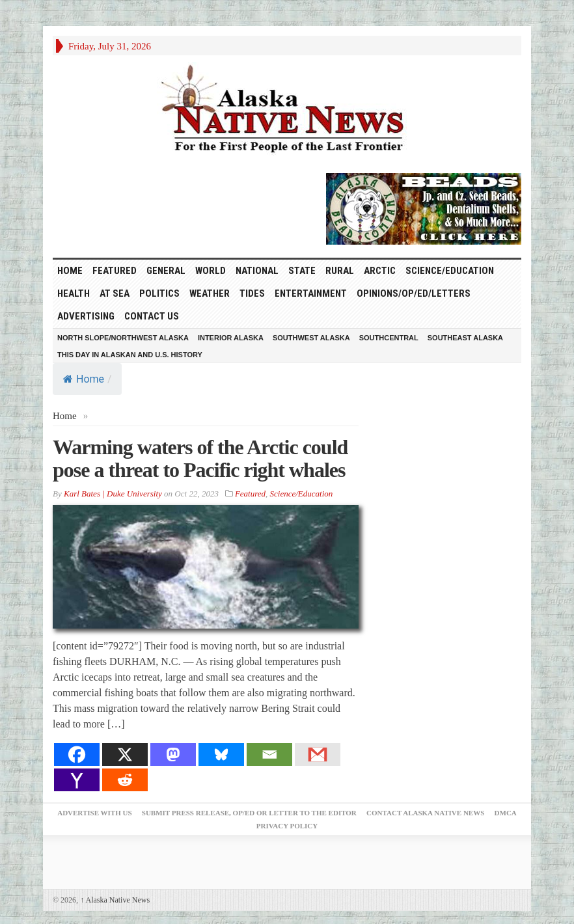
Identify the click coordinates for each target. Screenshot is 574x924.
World (211, 271)
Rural (340, 271)
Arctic (380, 271)
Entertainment (311, 293)
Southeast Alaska (465, 338)
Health (74, 293)
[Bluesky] (221, 754)
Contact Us (152, 316)
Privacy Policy (287, 826)
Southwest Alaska (311, 338)
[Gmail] (318, 754)
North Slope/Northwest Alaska (123, 338)
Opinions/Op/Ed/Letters (414, 293)
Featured (115, 271)
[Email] (269, 754)
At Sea (115, 293)
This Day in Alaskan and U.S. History (130, 355)
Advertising (86, 316)
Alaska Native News (115, 900)
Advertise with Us (94, 813)
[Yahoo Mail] (77, 780)
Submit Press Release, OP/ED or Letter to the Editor (249, 813)
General (166, 271)
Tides (252, 293)
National (257, 271)
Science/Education (450, 271)
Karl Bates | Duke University (113, 494)
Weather (210, 293)
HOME (70, 271)
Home (84, 379)
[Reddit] (125, 780)
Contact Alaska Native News (425, 813)
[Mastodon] (173, 754)
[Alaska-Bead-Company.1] (424, 208)
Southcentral (389, 338)
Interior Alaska (231, 338)
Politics (159, 293)
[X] (125, 754)
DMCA (506, 813)
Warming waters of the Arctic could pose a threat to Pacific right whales (200, 458)
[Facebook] (77, 754)
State (302, 271)
